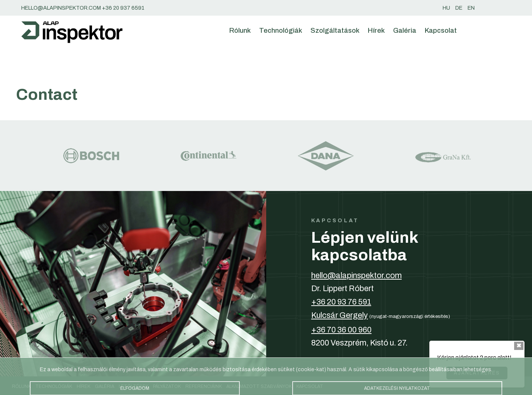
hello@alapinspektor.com (356, 275)
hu (446, 8)
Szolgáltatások (335, 31)
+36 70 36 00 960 (341, 330)
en (471, 8)
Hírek (376, 31)
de (459, 8)
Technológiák (281, 31)
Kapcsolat (441, 31)
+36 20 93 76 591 (341, 302)
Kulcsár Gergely (340, 315)
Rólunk (240, 31)
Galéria (405, 31)
